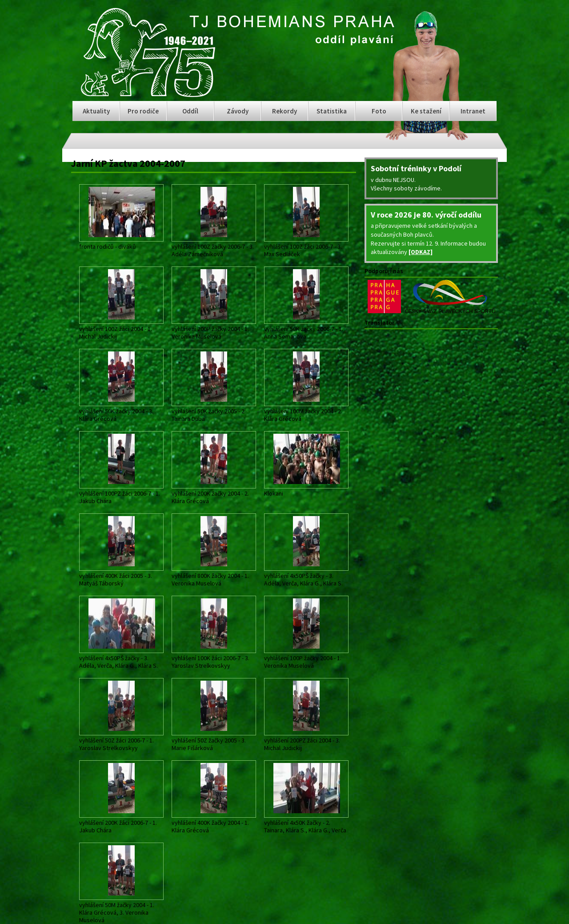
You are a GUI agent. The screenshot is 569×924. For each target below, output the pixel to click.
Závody (238, 111)
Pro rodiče (143, 111)
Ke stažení (426, 111)
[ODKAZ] (421, 252)
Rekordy (284, 111)
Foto (379, 111)
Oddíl (190, 111)
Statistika (332, 111)
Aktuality (96, 111)
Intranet (473, 111)
